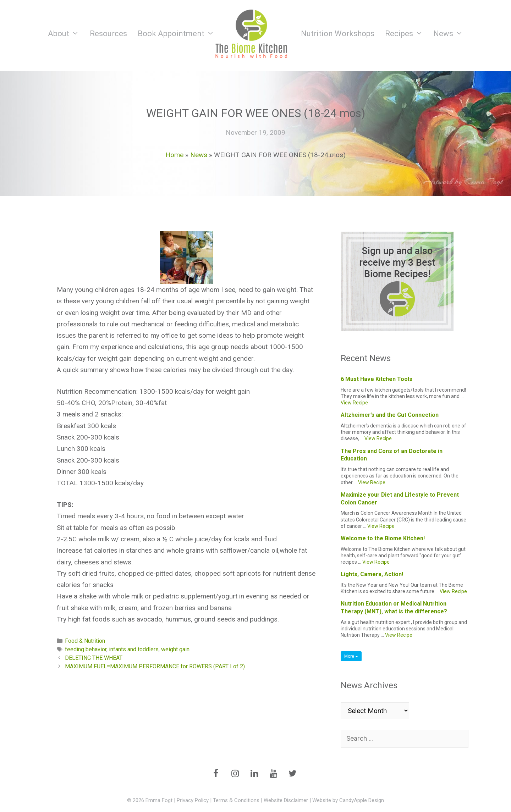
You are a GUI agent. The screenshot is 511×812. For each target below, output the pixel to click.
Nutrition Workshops (338, 34)
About (66, 34)
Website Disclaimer (286, 800)
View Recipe (354, 403)
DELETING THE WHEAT (94, 658)
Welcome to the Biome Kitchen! (383, 538)
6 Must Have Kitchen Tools (377, 379)
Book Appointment (179, 34)
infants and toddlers (134, 649)
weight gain (175, 649)
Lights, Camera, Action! (372, 574)
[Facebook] (216, 774)
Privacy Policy (193, 800)
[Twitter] (292, 774)
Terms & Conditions (236, 800)
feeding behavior (86, 649)
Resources (108, 34)
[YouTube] (273, 774)
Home (174, 155)
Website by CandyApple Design (348, 800)
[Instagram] (235, 774)
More (351, 656)
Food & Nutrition (85, 641)
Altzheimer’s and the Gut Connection (390, 415)
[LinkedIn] (254, 774)
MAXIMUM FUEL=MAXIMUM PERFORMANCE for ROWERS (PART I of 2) (155, 666)
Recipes (407, 34)
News (451, 34)
